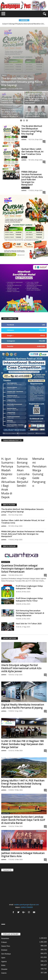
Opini (4, 48)
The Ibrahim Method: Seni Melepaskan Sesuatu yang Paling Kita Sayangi (32, 100)
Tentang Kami (20, 955)
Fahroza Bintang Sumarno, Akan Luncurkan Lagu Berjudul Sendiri (23, 442)
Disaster (4, 939)
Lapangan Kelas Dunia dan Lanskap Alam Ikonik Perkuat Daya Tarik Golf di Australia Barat (23, 790)
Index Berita (9, 955)
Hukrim (4, 943)
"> (24, 857)
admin (4, 58)
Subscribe (41, 316)
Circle (42, 305)
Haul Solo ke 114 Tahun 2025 (29, 593)
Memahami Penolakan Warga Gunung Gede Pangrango (39, 442)
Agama (24, 107)
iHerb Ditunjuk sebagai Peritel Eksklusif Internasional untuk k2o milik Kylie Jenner (21, 638)
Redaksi (30, 955)
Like (43, 295)
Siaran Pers (6, 532)
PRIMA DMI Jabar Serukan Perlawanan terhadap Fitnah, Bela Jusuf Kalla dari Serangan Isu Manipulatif (32, 148)
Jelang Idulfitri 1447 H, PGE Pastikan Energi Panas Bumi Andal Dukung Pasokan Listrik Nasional (23, 753)
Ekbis (3, 935)
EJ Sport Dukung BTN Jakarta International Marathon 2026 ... (24, 24)
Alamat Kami (39, 955)
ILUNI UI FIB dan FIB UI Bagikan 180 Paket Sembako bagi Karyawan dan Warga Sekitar (23, 714)
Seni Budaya (6, 924)
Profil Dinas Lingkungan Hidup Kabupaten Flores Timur (29, 569)
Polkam (4, 912)
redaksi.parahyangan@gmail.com (26, 874)
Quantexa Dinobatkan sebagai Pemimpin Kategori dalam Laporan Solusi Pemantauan (22, 538)
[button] (44, 14)
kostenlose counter (7, 979)
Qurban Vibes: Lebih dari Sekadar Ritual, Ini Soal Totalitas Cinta (32, 121)
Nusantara (25, 158)
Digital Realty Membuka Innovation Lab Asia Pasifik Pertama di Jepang (23, 676)
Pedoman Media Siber (24, 958)
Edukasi (4, 920)
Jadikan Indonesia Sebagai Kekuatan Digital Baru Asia (23, 824)
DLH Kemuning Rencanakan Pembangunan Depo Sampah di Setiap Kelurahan (30, 583)
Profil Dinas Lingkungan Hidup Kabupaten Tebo (29, 557)
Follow (42, 300)
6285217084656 (27, 877)
